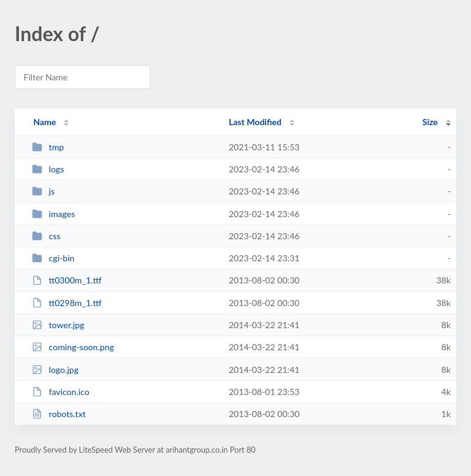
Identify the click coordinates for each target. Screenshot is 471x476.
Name (44, 122)
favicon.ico (61, 392)
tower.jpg (58, 325)
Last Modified (255, 122)
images (53, 214)
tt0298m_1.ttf (67, 303)
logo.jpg (55, 370)
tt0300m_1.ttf (67, 280)
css (46, 236)
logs (48, 169)
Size (430, 122)
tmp (48, 147)
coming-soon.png (73, 347)
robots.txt (59, 414)
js (43, 191)
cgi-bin (53, 258)
